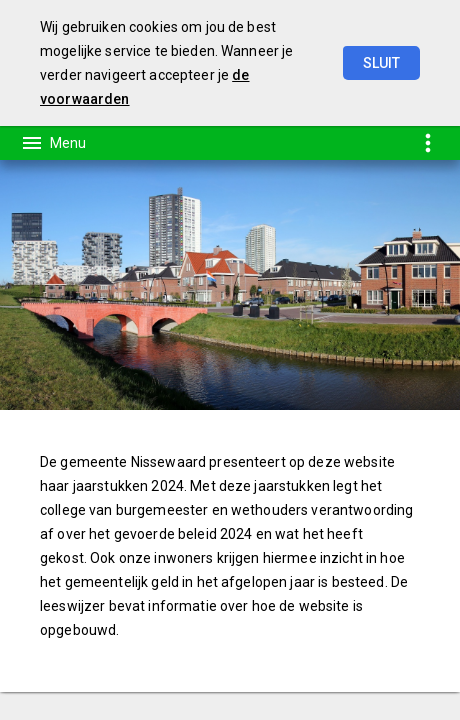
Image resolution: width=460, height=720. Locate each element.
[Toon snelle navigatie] (427, 142)
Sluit (381, 63)
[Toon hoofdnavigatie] (53, 143)
